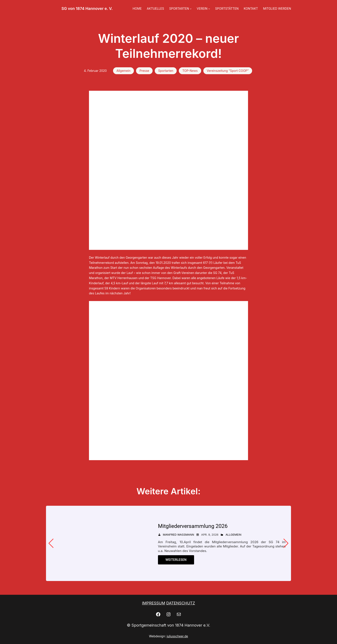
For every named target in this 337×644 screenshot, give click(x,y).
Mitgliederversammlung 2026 (193, 526)
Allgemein (123, 71)
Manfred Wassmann (178, 535)
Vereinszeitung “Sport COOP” (228, 71)
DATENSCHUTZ (181, 603)
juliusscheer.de (177, 636)
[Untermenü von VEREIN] (209, 9)
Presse (144, 71)
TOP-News (190, 71)
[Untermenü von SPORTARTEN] (191, 9)
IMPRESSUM (154, 603)
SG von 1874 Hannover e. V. (87, 8)
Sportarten (166, 71)
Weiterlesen (176, 560)
